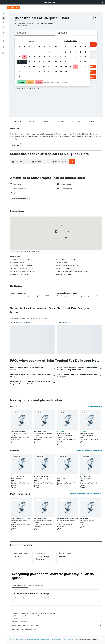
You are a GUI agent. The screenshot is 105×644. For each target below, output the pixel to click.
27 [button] (34, 72)
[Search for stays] (3, 18)
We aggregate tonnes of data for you (57, 625)
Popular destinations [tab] (36, 585)
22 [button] (44, 67)
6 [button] (34, 57)
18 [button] (25, 67)
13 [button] (34, 62)
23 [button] (49, 67)
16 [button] (49, 62)
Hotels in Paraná (56, 640)
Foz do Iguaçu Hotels (69, 640)
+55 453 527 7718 (21, 26)
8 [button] (44, 57)
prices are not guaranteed (51, 616)
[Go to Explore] (3, 33)
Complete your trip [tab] (20, 585)
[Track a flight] (3, 37)
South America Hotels (33, 640)
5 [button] (29, 57)
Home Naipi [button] (84, 518)
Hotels (22, 640)
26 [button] (29, 72)
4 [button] (25, 57)
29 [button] (44, 72)
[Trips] (3, 47)
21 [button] (39, 67)
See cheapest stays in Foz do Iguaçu (90, 450)
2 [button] (49, 52)
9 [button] (49, 57)
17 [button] (20, 67)
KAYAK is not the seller (57, 622)
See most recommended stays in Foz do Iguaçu (86, 494)
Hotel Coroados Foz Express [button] (20, 518)
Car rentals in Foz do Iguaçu (23, 598)
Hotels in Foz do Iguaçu (50, 598)
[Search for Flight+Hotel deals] (3, 27)
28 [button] (39, 72)
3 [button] (20, 57)
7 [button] (39, 57)
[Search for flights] (3, 14)
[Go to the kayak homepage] (14, 8)
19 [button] (29, 67)
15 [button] (44, 62)
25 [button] (25, 72)
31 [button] (20, 76)
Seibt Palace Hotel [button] (86, 477)
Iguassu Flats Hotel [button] (63, 433)
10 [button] (20, 62)
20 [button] (34, 67)
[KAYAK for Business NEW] (3, 41)
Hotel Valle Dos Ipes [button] (87, 433)
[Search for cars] (3, 22)
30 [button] (49, 72)
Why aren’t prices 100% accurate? (57, 629)
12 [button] (29, 62)
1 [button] (44, 52)
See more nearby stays (94, 407)
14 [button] (39, 62)
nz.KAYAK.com (14, 640)
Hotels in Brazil (45, 640)
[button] (103, 2)
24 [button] (20, 72)
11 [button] (25, 62)
